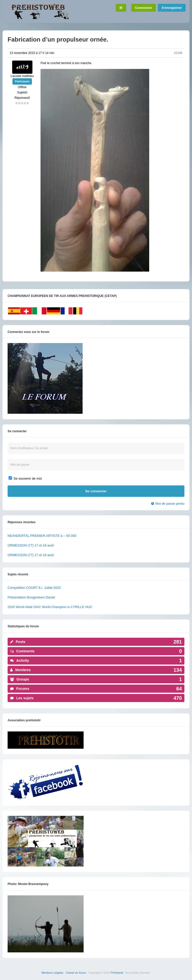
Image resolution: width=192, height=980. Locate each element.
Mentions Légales (52, 973)
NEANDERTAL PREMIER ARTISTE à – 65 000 (42, 536)
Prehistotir (117, 973)
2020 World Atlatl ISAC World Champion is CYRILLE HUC (50, 607)
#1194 (178, 53)
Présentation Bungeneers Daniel (31, 597)
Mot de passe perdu (170, 504)
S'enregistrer (172, 8)
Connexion (143, 8)
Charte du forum (76, 973)
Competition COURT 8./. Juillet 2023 (34, 588)
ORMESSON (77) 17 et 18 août (31, 545)
